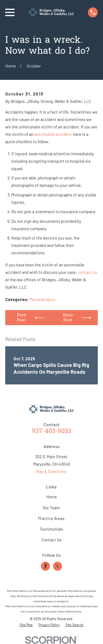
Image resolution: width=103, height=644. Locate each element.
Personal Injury (42, 299)
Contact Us (51, 540)
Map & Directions (51, 471)
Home (51, 497)
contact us (87, 272)
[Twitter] (57, 566)
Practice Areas (51, 518)
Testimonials (51, 529)
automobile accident (53, 134)
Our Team (51, 508)
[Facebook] (46, 566)
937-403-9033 (51, 431)
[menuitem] (26, 625)
